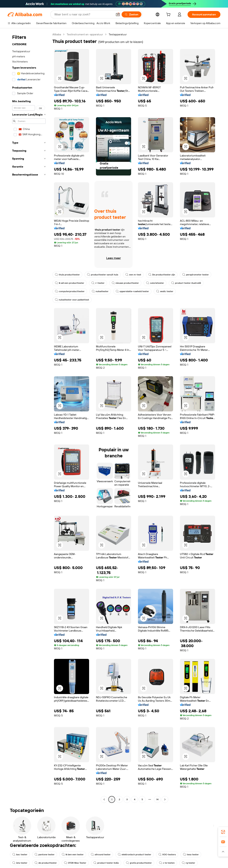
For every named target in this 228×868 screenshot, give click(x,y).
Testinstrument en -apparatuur (85, 34)
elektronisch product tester (135, 855)
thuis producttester (67, 275)
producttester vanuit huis (103, 275)
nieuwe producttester (125, 283)
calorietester (155, 283)
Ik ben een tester (73, 855)
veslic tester (165, 291)
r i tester (98, 283)
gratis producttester (139, 863)
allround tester (101, 855)
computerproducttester (70, 291)
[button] (60, 78)
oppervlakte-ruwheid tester (132, 291)
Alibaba (57, 34)
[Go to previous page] (104, 799)
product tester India (106, 863)
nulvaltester (100, 291)
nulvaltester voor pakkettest (72, 300)
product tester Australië (186, 283)
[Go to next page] (165, 799)
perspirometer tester (196, 275)
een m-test (133, 275)
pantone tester (45, 855)
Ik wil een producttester (70, 283)
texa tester (191, 855)
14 (157, 799)
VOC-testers (167, 855)
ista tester (20, 863)
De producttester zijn (162, 275)
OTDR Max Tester (75, 863)
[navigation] (29, 417)
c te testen (167, 863)
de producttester (46, 863)
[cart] (169, 15)
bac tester (20, 855)
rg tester (188, 863)
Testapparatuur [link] (118, 34)
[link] (223, 832)
